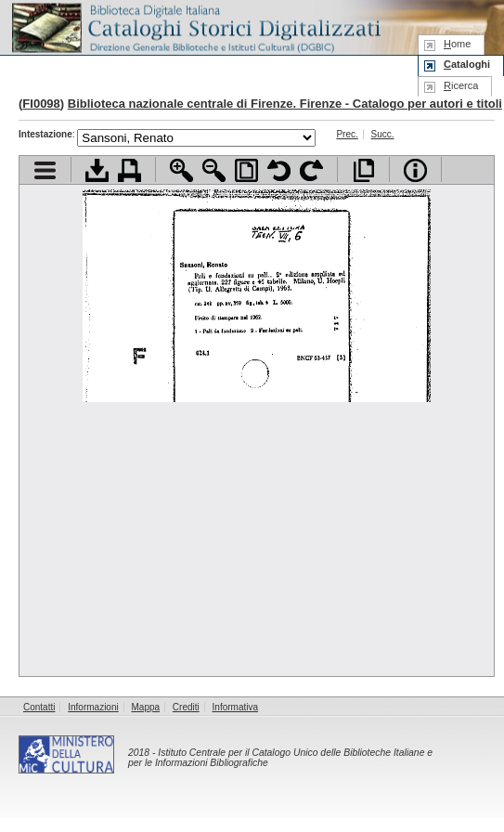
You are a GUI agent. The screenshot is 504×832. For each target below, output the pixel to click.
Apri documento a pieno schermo (363, 170)
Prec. (347, 134)
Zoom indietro (214, 170)
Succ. (383, 134)
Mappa (146, 707)
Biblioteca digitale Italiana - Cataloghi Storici (195, 26)
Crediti (186, 707)
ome (457, 44)
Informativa (235, 707)
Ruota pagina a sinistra (279, 170)
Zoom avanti (181, 170)
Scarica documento (97, 170)
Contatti (39, 707)
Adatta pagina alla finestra (246, 170)
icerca (461, 85)
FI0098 (41, 104)
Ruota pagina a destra (311, 170)
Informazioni (93, 707)
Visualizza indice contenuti (45, 170)
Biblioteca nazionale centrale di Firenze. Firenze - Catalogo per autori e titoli (285, 104)
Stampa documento (129, 170)
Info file (415, 170)
